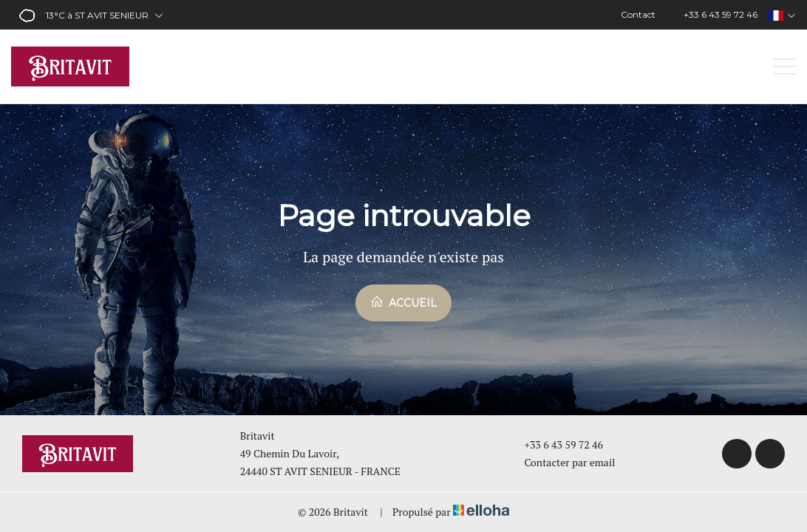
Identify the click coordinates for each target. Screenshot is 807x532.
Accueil (403, 302)
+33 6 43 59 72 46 (555, 444)
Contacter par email (561, 462)
